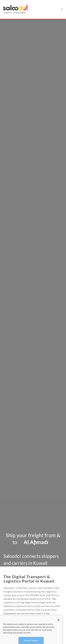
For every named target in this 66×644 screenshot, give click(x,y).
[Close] (58, 623)
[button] (62, 10)
